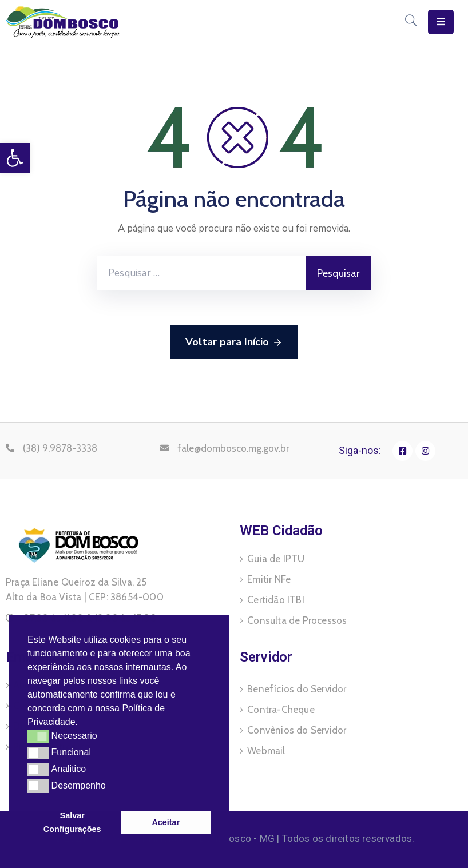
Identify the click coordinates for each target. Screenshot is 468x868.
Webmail (266, 751)
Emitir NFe (269, 579)
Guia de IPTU (276, 559)
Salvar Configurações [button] (72, 822)
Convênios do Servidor (297, 730)
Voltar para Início (234, 343)
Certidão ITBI (276, 600)
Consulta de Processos (297, 620)
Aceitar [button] (166, 822)
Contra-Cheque (281, 710)
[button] (82, 723)
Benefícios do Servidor (297, 689)
